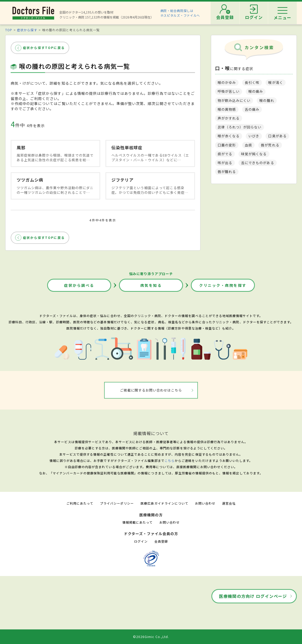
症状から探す (27, 30)
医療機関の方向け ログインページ (253, 596)
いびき (254, 136)
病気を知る (151, 285)
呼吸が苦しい (229, 91)
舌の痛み (252, 109)
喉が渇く (275, 82)
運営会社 (229, 503)
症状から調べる (79, 285)
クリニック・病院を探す (223, 285)
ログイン (141, 541)
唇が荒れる (270, 145)
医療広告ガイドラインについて (164, 503)
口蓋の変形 (227, 145)
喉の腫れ (267, 100)
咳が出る (225, 163)
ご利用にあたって (80, 503)
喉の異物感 (227, 109)
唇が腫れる (227, 172)
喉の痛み (256, 91)
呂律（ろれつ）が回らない (240, 127)
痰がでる (225, 154)
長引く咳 (252, 82)
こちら (170, 460)
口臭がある (277, 136)
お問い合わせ (205, 503)
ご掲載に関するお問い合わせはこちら (151, 390)
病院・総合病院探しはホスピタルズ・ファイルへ (180, 13)
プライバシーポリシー (117, 503)
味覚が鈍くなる (254, 154)
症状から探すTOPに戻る (44, 48)
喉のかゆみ (227, 82)
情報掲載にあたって (137, 522)
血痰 (248, 145)
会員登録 (161, 541)
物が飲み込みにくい (234, 100)
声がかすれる (229, 118)
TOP (9, 30)
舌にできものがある (257, 163)
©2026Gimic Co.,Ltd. (151, 637)
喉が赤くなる (229, 136)
